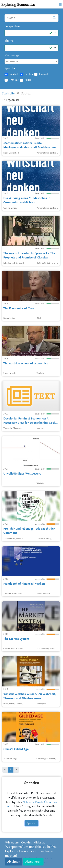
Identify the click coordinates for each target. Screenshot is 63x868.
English (29, 74)
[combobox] (32, 61)
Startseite (8, 94)
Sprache (10, 68)
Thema (9, 41)
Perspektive (12, 26)
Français (14, 80)
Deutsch (14, 74)
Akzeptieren (33, 862)
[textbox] (32, 62)
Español (43, 74)
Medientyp (12, 56)
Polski (28, 80)
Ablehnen (14, 862)
